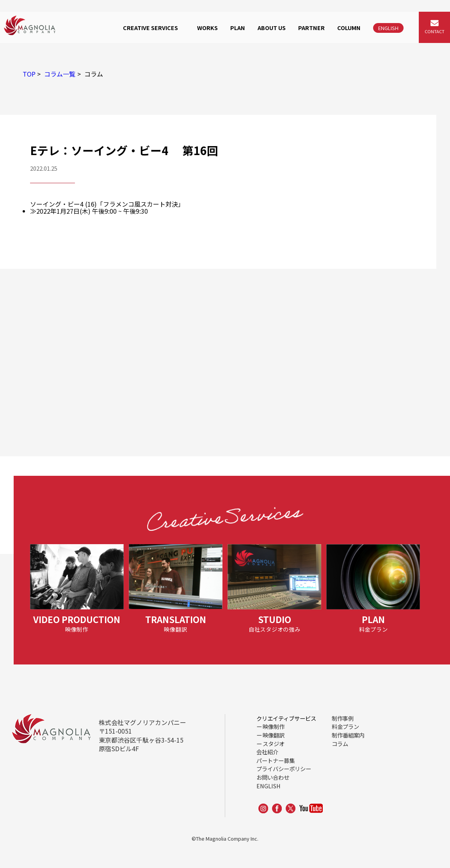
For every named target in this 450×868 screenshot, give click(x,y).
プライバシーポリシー (284, 769)
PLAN (238, 28)
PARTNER (311, 28)
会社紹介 (267, 752)
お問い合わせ (273, 777)
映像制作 (274, 726)
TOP (29, 74)
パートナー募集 (276, 760)
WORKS (207, 28)
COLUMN (349, 28)
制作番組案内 (348, 735)
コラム (340, 744)
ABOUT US (272, 28)
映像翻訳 (274, 735)
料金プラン (345, 726)
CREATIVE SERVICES (150, 28)
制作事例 (343, 718)
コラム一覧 (60, 74)
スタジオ (274, 744)
